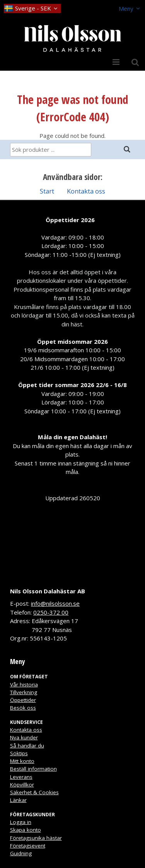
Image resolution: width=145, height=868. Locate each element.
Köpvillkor (22, 785)
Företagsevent (28, 846)
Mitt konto (22, 761)
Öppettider (23, 700)
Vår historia (24, 685)
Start (47, 191)
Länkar (18, 800)
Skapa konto (26, 830)
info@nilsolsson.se (55, 603)
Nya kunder (24, 737)
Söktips (19, 753)
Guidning (21, 853)
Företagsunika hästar (36, 838)
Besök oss (23, 708)
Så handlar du (27, 746)
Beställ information (33, 769)
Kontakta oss (86, 191)
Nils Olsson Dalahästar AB (48, 591)
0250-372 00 (51, 612)
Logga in (21, 822)
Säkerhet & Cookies (34, 792)
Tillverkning (24, 692)
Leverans (21, 777)
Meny (126, 8)
